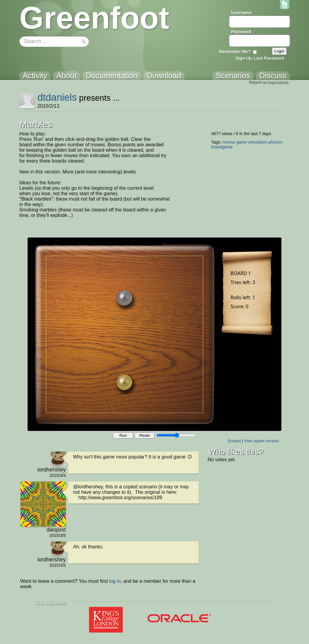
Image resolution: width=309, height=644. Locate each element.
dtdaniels (57, 97)
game (242, 142)
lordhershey (52, 470)
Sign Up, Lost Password (260, 58)
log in (115, 581)
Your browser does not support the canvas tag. (154, 334)
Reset (144, 435)
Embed (234, 441)
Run (123, 435)
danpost (56, 530)
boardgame (222, 147)
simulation (258, 142)
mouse (229, 142)
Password (241, 32)
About (40, 604)
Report (255, 82)
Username (241, 13)
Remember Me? (235, 52)
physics (275, 142)
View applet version (261, 441)
